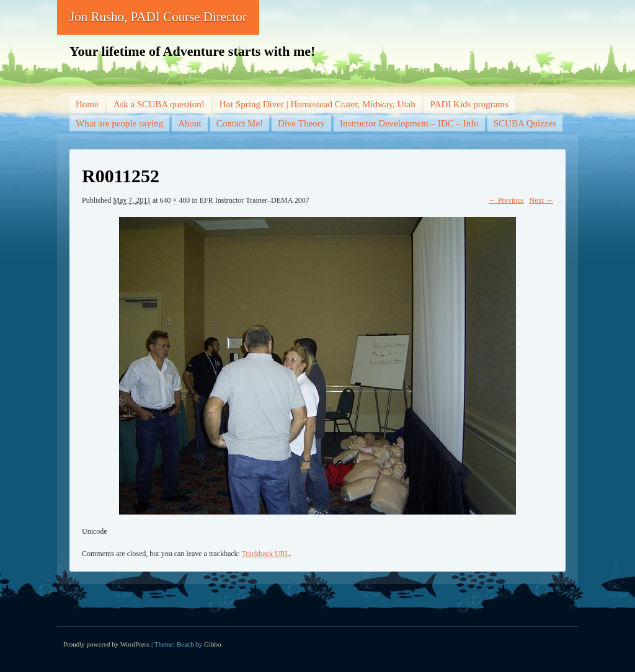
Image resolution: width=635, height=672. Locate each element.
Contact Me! (240, 123)
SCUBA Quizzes (525, 123)
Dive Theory (301, 123)
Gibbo (213, 644)
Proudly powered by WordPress (106, 644)
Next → (541, 200)
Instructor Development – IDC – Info (409, 123)
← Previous (506, 200)
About (190, 123)
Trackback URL (266, 554)
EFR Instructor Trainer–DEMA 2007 (255, 200)
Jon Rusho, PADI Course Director (158, 17)
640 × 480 (175, 200)
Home (87, 104)
